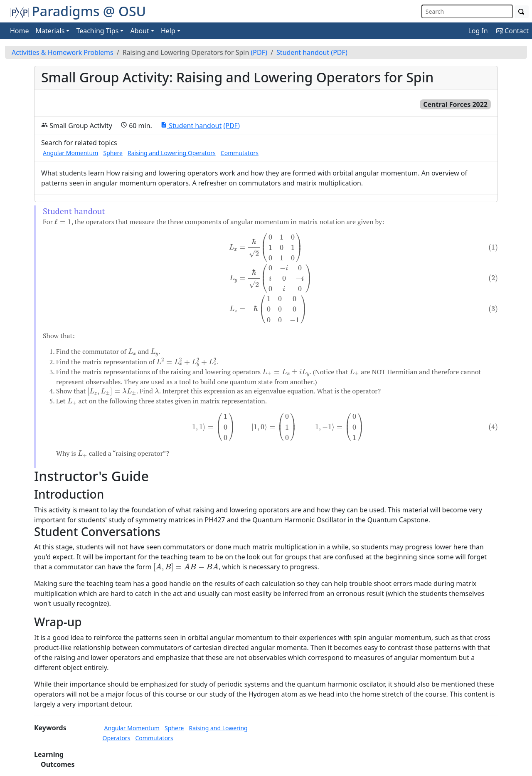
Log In (478, 31)
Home (20, 31)
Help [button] (168, 31)
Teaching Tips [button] (97, 31)
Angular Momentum (70, 153)
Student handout (303, 52)
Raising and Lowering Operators (172, 153)
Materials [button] (50, 31)
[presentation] (63, 222)
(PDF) (259, 52)
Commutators (240, 153)
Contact (512, 31)
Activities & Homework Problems (63, 52)
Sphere (113, 153)
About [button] (139, 31)
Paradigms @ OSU (78, 11)
